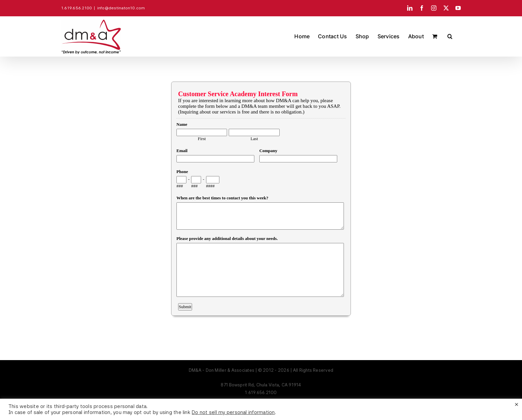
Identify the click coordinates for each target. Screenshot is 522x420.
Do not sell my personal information (233, 412)
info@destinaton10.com (121, 8)
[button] (450, 36)
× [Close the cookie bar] (517, 404)
